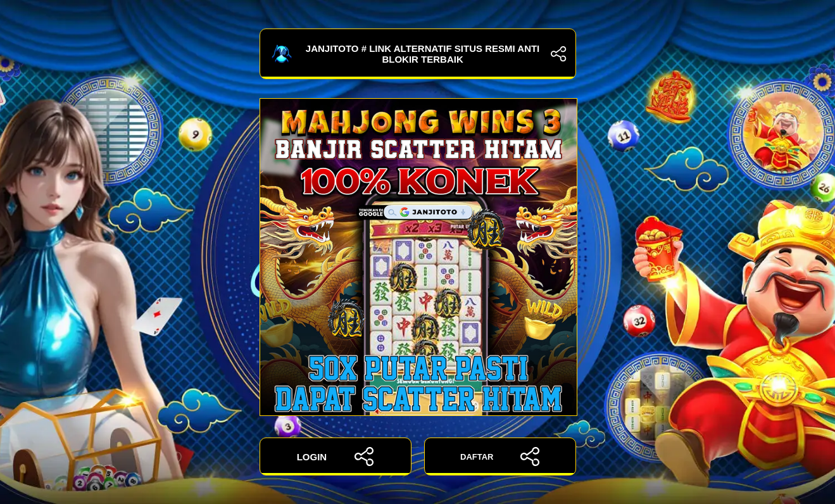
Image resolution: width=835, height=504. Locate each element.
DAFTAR (500, 457)
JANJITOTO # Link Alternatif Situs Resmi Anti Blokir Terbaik (418, 54)
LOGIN (336, 457)
